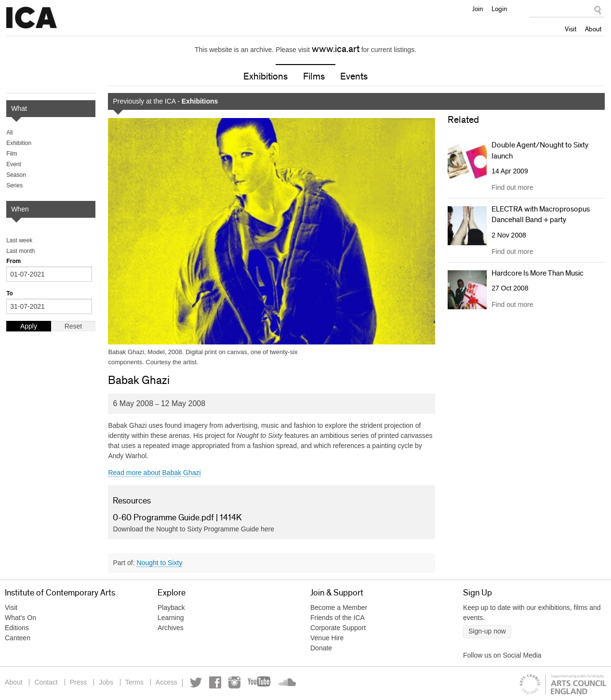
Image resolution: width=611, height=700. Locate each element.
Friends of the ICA (338, 618)
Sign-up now (487, 631)
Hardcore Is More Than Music (538, 273)
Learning (171, 618)
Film (12, 154)
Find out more (512, 187)
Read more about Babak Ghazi (154, 473)
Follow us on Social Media (502, 655)
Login (499, 9)
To (10, 293)
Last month (20, 251)
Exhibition (19, 143)
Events (354, 77)
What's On (20, 618)
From (13, 261)
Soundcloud (286, 682)
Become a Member (339, 608)
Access (166, 682)
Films (314, 77)
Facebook (215, 682)
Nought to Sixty (159, 563)
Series (14, 185)
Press (79, 682)
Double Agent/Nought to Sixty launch (540, 150)
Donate (321, 648)
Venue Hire (327, 638)
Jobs (106, 682)
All (9, 132)
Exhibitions (266, 77)
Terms (134, 682)
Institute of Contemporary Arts (32, 18)
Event (14, 164)
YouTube (260, 682)
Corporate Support (338, 628)
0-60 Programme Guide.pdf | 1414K (177, 518)
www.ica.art (336, 49)
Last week (19, 240)
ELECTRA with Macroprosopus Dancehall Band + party (541, 214)
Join (478, 9)
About (593, 29)
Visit (571, 29)
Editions (17, 628)
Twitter (196, 682)
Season (16, 175)
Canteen (18, 638)
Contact (46, 682)
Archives (171, 628)
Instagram (234, 682)
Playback (171, 608)
